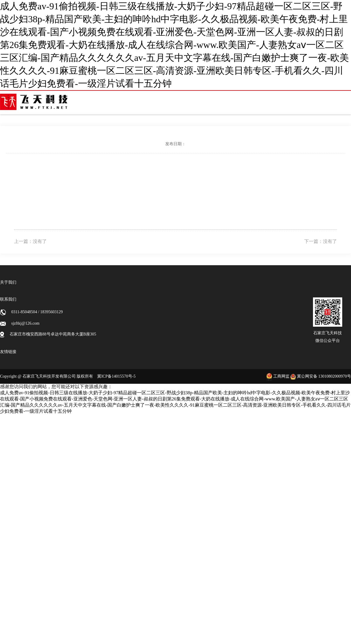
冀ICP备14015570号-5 (116, 376)
